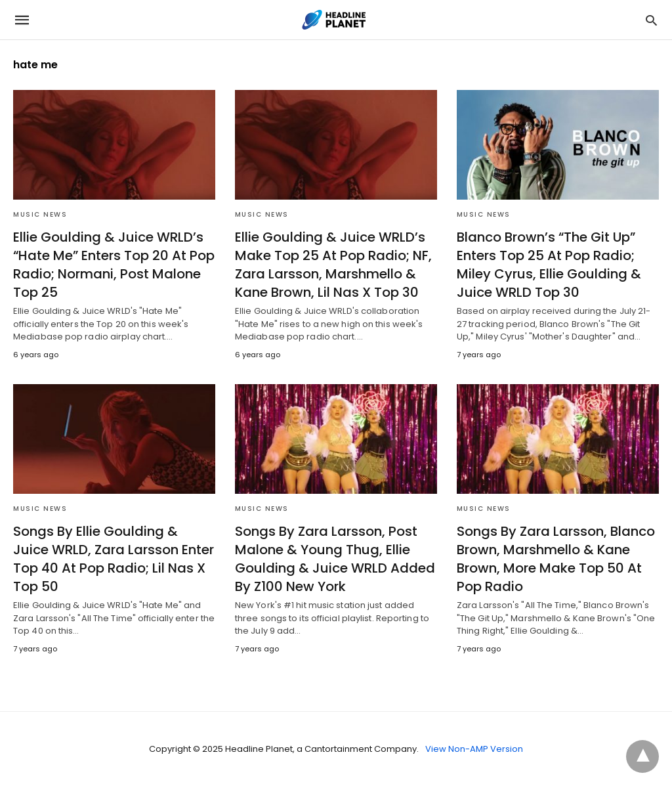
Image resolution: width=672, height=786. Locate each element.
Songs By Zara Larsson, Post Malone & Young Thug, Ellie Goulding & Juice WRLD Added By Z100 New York (335, 559)
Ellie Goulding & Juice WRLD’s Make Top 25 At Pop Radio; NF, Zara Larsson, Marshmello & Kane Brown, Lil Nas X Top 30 (333, 265)
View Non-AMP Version (474, 749)
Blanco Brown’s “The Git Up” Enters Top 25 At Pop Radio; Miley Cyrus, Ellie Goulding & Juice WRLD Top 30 (549, 265)
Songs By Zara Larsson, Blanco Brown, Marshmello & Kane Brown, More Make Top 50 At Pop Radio (556, 559)
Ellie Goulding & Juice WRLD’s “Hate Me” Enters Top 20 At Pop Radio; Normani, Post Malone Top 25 (114, 265)
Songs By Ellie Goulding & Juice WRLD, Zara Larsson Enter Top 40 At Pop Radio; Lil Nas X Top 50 (114, 559)
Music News (40, 214)
